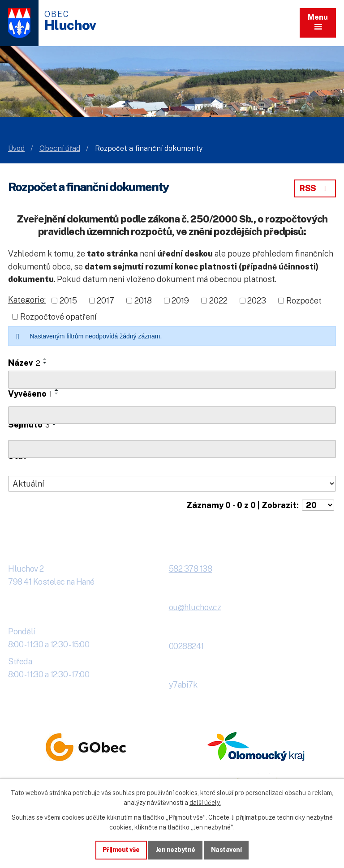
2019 (180, 301)
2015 (68, 301)
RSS (315, 188)
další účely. (205, 803)
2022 (218, 301)
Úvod (16, 148)
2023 (257, 301)
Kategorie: (27, 300)
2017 (105, 301)
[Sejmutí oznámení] (172, 449)
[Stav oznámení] (172, 484)
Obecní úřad (60, 148)
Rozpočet (304, 301)
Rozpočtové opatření (58, 317)
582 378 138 (191, 569)
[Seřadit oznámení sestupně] (45, 363)
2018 (143, 301)
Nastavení (226, 850)
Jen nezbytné (175, 850)
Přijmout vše (121, 850)
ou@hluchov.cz (195, 607)
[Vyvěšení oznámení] (172, 415)
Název (24, 363)
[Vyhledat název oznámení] (172, 380)
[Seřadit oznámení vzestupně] (45, 359)
